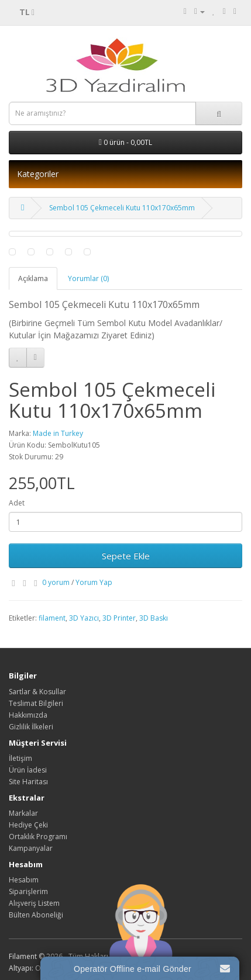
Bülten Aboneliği (36, 915)
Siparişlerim (28, 891)
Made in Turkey (58, 433)
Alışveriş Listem (34, 903)
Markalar (23, 813)
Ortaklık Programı (38, 837)
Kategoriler (38, 174)
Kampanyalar (31, 848)
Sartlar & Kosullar (37, 692)
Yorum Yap (94, 582)
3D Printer (119, 618)
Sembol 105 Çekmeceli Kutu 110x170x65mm (122, 208)
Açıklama (33, 278)
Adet (17, 503)
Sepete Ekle (126, 556)
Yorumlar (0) (88, 278)
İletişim (20, 758)
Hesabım (24, 880)
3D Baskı (154, 618)
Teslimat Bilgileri (36, 703)
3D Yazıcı (84, 618)
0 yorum (56, 582)
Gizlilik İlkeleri (31, 727)
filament (52, 618)
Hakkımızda (28, 715)
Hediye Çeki (28, 825)
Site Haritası (28, 782)
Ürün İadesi (28, 770)
